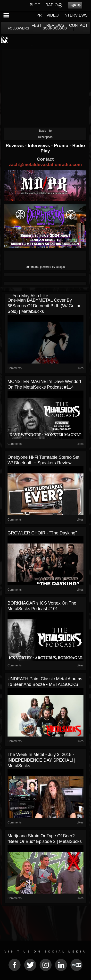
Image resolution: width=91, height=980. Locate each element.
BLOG (35, 5)
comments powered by (45, 267)
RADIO (52, 5)
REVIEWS (55, 25)
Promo (62, 145)
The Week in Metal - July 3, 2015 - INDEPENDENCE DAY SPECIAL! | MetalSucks (41, 760)
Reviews (15, 145)
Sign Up (75, 5)
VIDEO (53, 15)
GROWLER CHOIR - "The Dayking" (42, 533)
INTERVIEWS (76, 15)
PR (39, 15)
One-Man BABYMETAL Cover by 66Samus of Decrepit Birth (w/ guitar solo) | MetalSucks (44, 306)
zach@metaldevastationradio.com (45, 164)
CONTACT (78, 25)
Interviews (39, 145)
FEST (37, 25)
